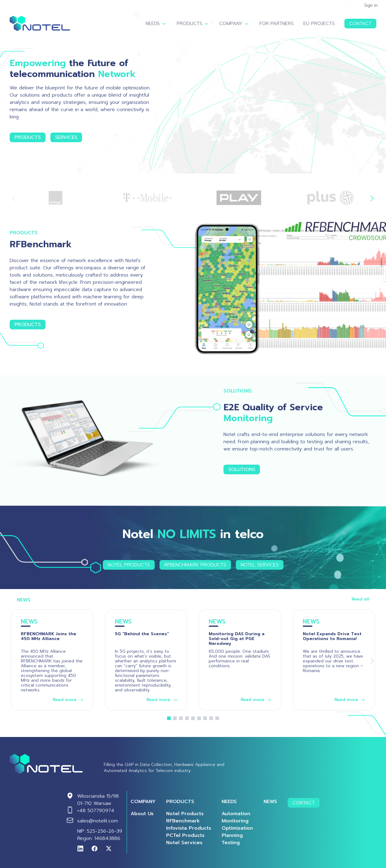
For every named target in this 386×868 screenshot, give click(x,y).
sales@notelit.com (98, 821)
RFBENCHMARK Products (195, 565)
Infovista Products (189, 828)
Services (66, 137)
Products (193, 24)
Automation (236, 814)
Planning (232, 835)
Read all (360, 599)
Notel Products (129, 565)
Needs (156, 24)
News (270, 802)
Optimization (237, 828)
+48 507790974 (96, 811)
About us (142, 814)
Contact (360, 24)
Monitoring (235, 821)
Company (234, 24)
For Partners (277, 24)
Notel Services (260, 565)
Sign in (371, 5)
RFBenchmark (183, 821)
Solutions (242, 469)
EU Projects (319, 24)
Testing (231, 843)
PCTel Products (185, 835)
